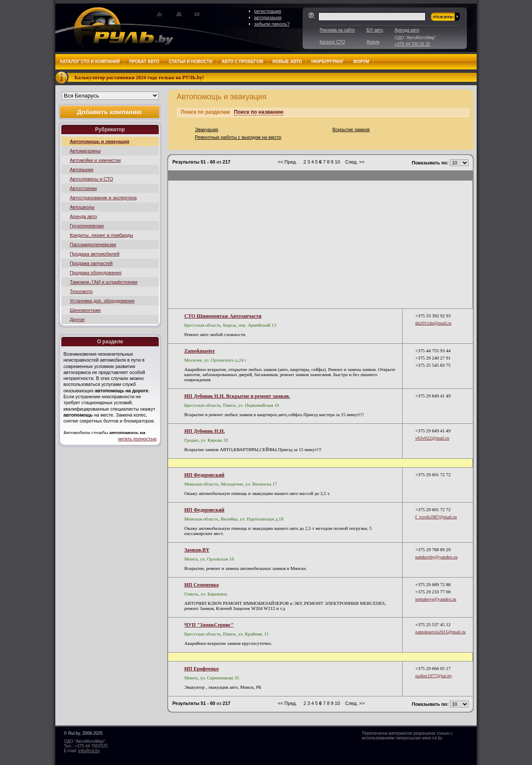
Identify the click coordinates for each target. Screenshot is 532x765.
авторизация (268, 17)
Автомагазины (85, 151)
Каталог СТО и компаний (90, 62)
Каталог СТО (332, 42)
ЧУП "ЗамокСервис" (209, 625)
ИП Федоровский (204, 475)
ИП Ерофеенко (202, 669)
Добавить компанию (110, 112)
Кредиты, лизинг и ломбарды (102, 235)
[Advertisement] (320, 244)
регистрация (268, 11)
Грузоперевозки (87, 226)
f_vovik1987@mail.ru (436, 517)
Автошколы (82, 207)
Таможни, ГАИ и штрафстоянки (104, 282)
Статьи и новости (190, 62)
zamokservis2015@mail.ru (441, 632)
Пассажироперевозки (93, 244)
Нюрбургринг (327, 62)
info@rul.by (89, 751)
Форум (373, 42)
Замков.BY (197, 550)
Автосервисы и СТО (92, 179)
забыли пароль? (272, 24)
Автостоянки (83, 188)
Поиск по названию (259, 112)
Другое (77, 319)
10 (338, 162)
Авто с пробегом (243, 62)
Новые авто (287, 62)
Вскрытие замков (351, 129)
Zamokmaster (200, 351)
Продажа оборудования (96, 273)
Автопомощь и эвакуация (100, 141)
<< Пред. (287, 162)
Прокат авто (144, 62)
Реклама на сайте (337, 30)
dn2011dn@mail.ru (433, 323)
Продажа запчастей (91, 263)
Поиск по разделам (205, 112)
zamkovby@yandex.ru (437, 557)
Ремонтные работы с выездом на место (238, 137)
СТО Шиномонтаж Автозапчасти (223, 316)
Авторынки (82, 170)
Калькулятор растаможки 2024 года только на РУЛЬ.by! (139, 78)
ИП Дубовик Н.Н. (205, 431)
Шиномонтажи (85, 310)
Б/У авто (375, 30)
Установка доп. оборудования (102, 301)
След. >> (355, 162)
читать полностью (137, 439)
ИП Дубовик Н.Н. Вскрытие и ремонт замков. (237, 396)
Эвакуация (207, 129)
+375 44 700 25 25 (412, 44)
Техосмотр (81, 291)
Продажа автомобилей (95, 254)
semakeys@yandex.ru (436, 599)
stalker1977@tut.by (434, 676)
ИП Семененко (202, 585)
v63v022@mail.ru (432, 438)
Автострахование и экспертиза (103, 198)
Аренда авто (407, 30)
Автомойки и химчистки (95, 160)
